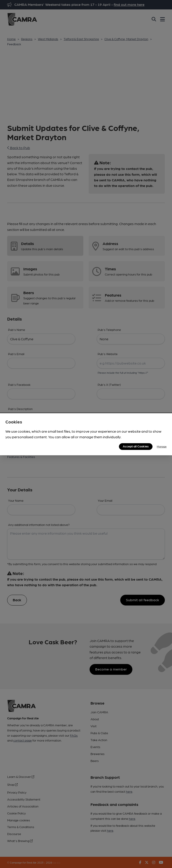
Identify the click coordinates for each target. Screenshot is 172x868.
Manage (162, 446)
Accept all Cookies (136, 446)
